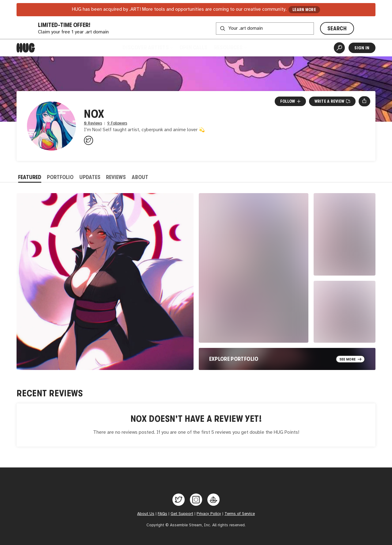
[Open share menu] (364, 101)
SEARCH (337, 29)
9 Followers (117, 123)
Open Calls (193, 48)
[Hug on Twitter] (179, 500)
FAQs (162, 514)
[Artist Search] (339, 48)
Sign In (362, 48)
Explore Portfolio (234, 359)
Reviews (116, 177)
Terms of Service (240, 514)
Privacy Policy (209, 514)
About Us (146, 514)
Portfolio (60, 177)
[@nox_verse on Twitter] (89, 140)
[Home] (26, 48)
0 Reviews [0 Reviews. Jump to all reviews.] (93, 123)
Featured (30, 177)
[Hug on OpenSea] (213, 500)
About (140, 177)
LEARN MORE (304, 10)
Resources (230, 48)
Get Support (182, 514)
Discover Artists (147, 48)
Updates (90, 177)
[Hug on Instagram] (196, 500)
